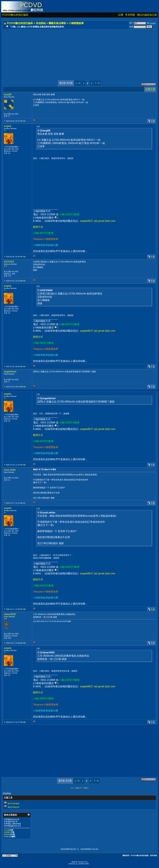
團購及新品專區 (57, 23)
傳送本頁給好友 (14, 807)
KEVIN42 (9, 262)
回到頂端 (153, 855)
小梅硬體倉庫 (76, 23)
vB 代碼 (7, 830)
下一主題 (84, 788)
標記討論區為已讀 (147, 15)
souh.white (10, 470)
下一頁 (97, 83)
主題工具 (150, 89)
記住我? (151, 23)
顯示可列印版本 (14, 804)
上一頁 (78, 83)
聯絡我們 (126, 855)
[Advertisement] (79, 52)
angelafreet (10, 372)
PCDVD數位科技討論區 (15, 15)
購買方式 (38, 227)
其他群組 (41, 23)
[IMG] (6, 834)
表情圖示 (7, 832)
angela (8, 126)
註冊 (121, 15)
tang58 (8, 94)
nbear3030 (10, 614)
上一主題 (75, 788)
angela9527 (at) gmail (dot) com (98, 221)
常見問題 (130, 15)
